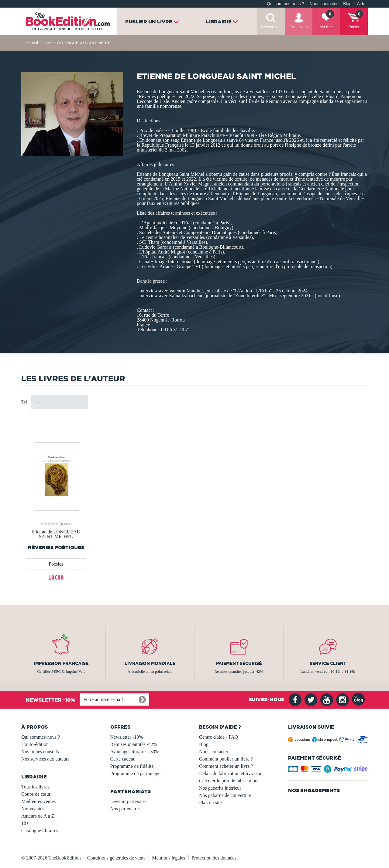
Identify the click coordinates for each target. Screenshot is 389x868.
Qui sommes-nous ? (286, 4)
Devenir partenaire (128, 801)
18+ (25, 823)
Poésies (56, 564)
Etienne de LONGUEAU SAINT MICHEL (56, 534)
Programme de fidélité (132, 766)
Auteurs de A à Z (38, 816)
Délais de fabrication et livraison (231, 773)
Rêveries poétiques (56, 548)
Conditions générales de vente (116, 858)
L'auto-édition (35, 744)
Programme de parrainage (135, 773)
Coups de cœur (36, 794)
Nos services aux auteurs (45, 759)
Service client (328, 663)
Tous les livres (35, 787)
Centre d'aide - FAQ (219, 737)
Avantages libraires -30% (135, 752)
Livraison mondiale (150, 663)
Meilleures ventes (38, 801)
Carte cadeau (123, 759)
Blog (347, 4)
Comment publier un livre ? (226, 759)
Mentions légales (169, 858)
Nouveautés (33, 809)
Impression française (61, 663)
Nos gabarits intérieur (220, 788)
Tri (24, 402)
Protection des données (214, 858)
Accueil (32, 43)
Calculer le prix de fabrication (228, 781)
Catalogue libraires (40, 831)
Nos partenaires (126, 809)
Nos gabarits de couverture (225, 795)
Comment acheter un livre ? (226, 766)
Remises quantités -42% (134, 744)
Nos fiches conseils (40, 752)
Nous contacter (324, 4)
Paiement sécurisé (239, 663)
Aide (361, 4)
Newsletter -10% (127, 737)
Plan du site (210, 803)
